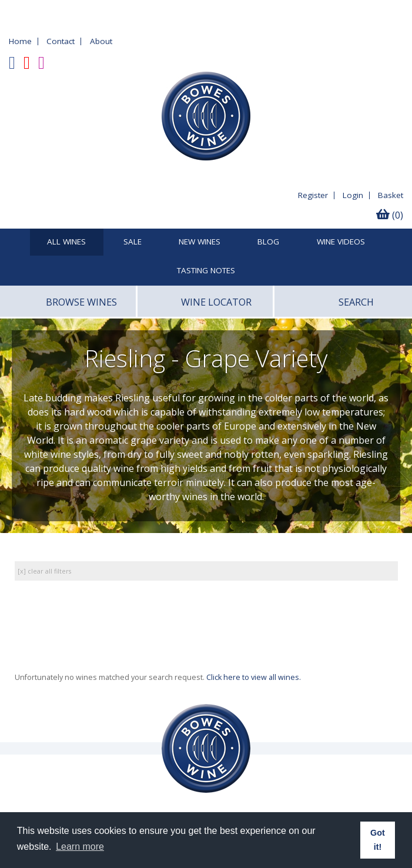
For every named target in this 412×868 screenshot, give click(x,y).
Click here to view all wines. (254, 677)
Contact (61, 41)
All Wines (66, 242)
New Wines (200, 242)
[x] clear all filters (44, 571)
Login (353, 195)
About (101, 41)
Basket (391, 195)
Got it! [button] (378, 840)
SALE (133, 242)
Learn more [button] (80, 847)
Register (313, 195)
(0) (390, 215)
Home (20, 41)
